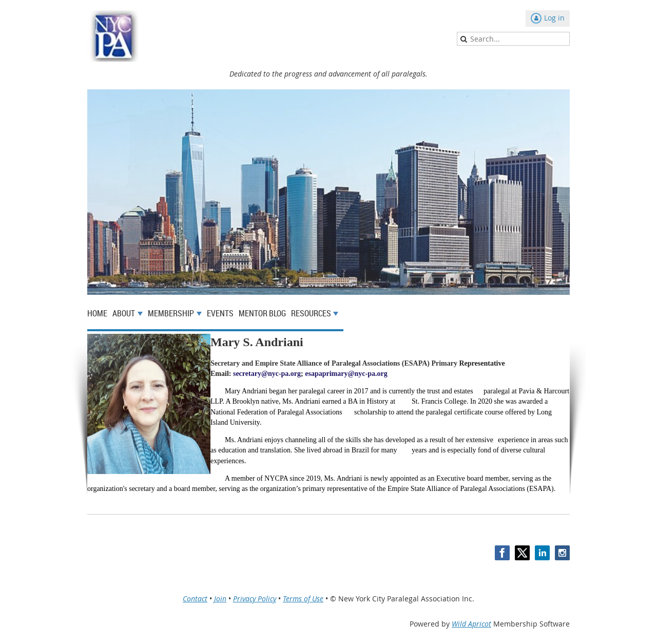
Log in (554, 18)
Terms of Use (303, 599)
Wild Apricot (471, 624)
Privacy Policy (255, 599)
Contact (195, 599)
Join (220, 599)
